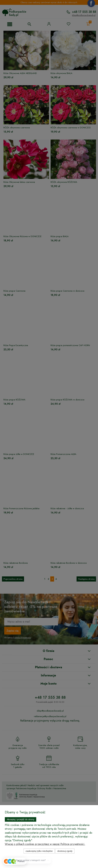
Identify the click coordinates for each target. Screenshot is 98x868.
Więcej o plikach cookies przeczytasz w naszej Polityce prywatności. (45, 844)
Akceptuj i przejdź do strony (21, 819)
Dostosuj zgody (65, 851)
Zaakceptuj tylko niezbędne (39, 851)
